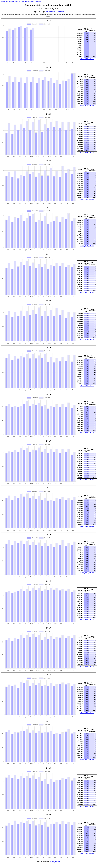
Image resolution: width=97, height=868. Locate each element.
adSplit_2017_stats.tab (87, 479)
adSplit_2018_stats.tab (87, 433)
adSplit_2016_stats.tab (87, 526)
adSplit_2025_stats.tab (87, 106)
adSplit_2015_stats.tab (87, 573)
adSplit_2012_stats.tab (87, 713)
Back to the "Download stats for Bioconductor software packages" (21, 2)
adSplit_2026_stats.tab (87, 59)
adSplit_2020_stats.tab (87, 339)
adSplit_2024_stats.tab (87, 152)
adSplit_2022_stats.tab (87, 246)
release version (50, 12)
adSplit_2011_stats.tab (87, 760)
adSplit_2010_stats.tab (87, 806)
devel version (60, 12)
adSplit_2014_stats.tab (87, 620)
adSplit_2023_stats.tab (87, 199)
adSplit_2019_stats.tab (87, 386)
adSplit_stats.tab (55, 862)
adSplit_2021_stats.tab (87, 292)
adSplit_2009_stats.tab (87, 853)
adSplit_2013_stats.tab (87, 666)
